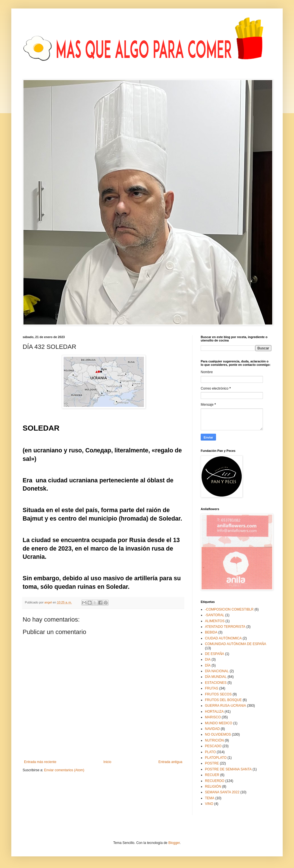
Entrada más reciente (40, 762)
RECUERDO (215, 781)
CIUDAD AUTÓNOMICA (223, 638)
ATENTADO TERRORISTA (225, 627)
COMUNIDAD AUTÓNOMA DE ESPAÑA (235, 644)
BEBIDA (211, 632)
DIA (208, 659)
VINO (209, 804)
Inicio (107, 762)
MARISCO (213, 717)
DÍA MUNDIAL (216, 677)
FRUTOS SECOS (218, 694)
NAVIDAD (212, 729)
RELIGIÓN (213, 787)
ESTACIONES (216, 683)
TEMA (210, 798)
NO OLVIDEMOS (218, 734)
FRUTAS (212, 688)
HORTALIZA (214, 712)
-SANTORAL (215, 615)
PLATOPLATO (216, 758)
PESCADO (213, 746)
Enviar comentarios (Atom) (64, 770)
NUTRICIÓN (214, 740)
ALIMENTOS (215, 621)
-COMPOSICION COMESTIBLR (229, 609)
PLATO (210, 752)
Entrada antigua (170, 762)
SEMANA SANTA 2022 (222, 792)
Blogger (174, 843)
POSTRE (212, 763)
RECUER (212, 775)
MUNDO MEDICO (219, 723)
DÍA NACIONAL (217, 671)
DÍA (208, 665)
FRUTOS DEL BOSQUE (223, 700)
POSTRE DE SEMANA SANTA (228, 769)
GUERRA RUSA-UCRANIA (225, 706)
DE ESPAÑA (215, 654)
